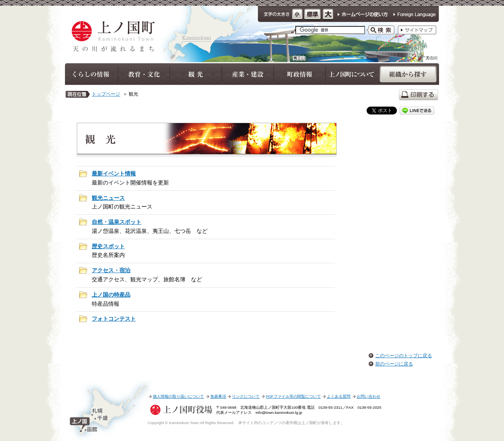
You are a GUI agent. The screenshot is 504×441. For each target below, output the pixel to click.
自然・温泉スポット (117, 222)
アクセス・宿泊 (111, 270)
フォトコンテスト (114, 319)
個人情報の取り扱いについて (178, 396)
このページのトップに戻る (404, 356)
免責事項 (218, 396)
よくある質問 (339, 396)
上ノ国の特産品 (111, 295)
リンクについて (246, 396)
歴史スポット (108, 246)
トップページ (106, 94)
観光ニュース (108, 198)
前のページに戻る (394, 364)
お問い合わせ (369, 396)
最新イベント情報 (114, 174)
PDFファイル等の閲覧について (293, 396)
